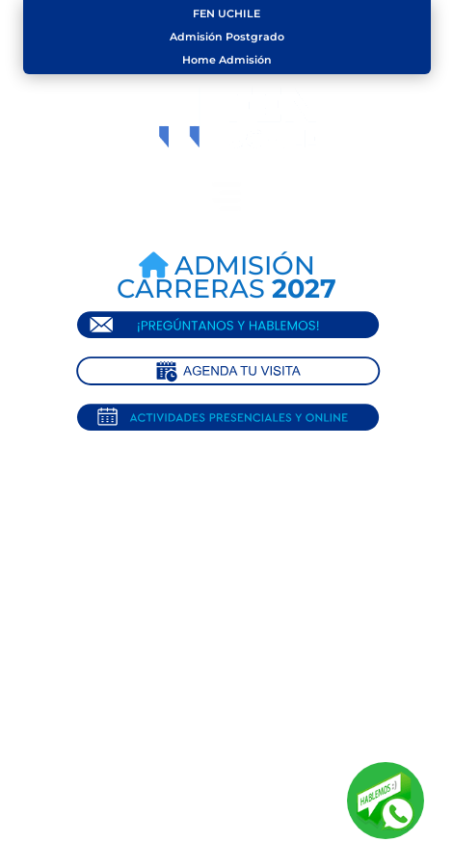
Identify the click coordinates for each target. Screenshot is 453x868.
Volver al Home (236, 665)
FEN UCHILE (226, 13)
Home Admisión (227, 60)
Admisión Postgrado (227, 37)
